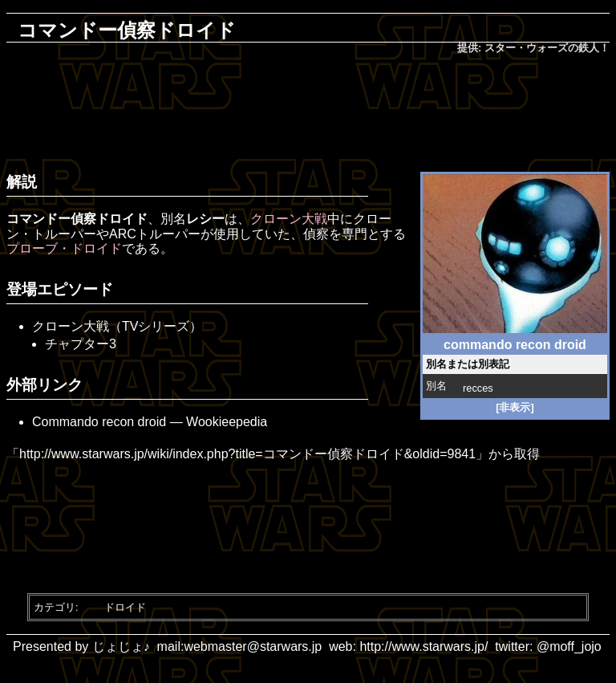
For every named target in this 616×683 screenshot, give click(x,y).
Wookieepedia (227, 422)
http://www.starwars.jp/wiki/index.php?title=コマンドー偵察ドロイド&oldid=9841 (247, 454)
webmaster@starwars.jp (253, 646)
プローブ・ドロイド (64, 248)
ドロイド (125, 607)
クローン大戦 (289, 219)
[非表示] (515, 407)
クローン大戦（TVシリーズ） (117, 326)
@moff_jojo (569, 646)
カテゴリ (55, 607)
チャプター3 (81, 344)
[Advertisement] (311, 109)
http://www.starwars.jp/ (423, 646)
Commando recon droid (99, 422)
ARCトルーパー (155, 234)
